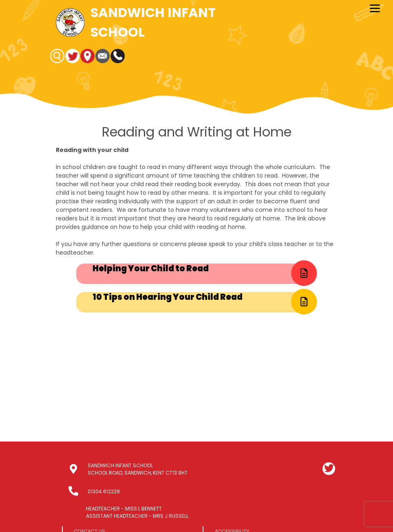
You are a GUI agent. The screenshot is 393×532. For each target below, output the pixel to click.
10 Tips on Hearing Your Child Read (168, 297)
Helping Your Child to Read (151, 268)
